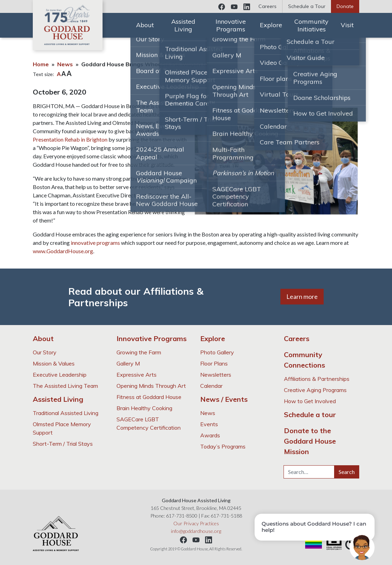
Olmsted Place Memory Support (62, 428)
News (65, 64)
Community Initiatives (311, 25)
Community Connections (304, 360)
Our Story (45, 352)
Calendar (211, 386)
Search (347, 472)
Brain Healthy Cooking (144, 408)
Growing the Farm (139, 352)
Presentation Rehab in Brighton (70, 139)
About (145, 25)
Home (41, 64)
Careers (267, 6)
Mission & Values (54, 363)
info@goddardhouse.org (196, 531)
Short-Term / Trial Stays (63, 444)
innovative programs (95, 243)
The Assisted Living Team (65, 386)
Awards (210, 435)
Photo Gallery (217, 352)
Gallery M (128, 363)
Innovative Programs (231, 25)
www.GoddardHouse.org (63, 251)
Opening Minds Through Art (151, 386)
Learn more (302, 296)
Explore (271, 25)
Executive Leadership (60, 375)
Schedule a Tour (307, 6)
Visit (347, 25)
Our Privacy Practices (196, 523)
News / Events (224, 399)
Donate (345, 6)
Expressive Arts (137, 375)
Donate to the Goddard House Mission (310, 441)
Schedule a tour (310, 415)
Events (209, 424)
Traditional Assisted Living (66, 413)
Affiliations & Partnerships (317, 379)
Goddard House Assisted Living (68, 25)
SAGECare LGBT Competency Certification (149, 423)
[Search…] (309, 472)
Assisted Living (183, 25)
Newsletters (216, 375)
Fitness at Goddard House (149, 397)
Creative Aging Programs (315, 390)
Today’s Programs (223, 446)
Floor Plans (214, 363)
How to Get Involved (310, 401)
